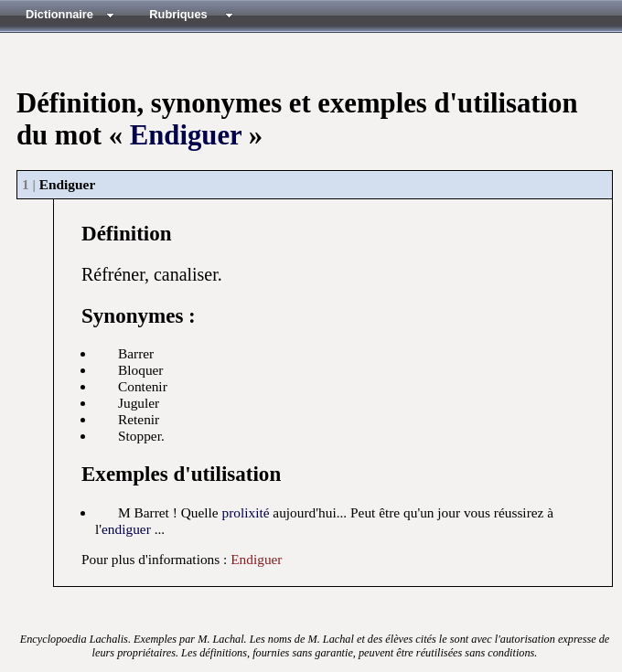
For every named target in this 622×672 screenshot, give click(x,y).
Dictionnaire (59, 14)
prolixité (245, 512)
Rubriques (178, 14)
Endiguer (186, 135)
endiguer (126, 529)
